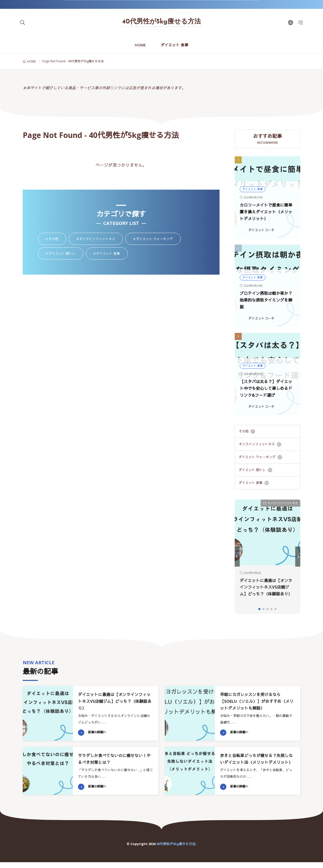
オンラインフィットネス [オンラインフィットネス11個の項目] (101, 239)
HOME (140, 45)
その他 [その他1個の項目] (57, 239)
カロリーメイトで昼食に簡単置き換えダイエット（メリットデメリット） (267, 212)
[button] (237, 556)
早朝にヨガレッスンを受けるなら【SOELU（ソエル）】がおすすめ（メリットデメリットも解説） (254, 700)
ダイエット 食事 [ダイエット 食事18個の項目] (112, 254)
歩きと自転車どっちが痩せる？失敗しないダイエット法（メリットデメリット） (256, 761)
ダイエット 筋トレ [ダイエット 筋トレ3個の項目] (66, 254)
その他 (247, 431)
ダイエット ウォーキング (260, 457)
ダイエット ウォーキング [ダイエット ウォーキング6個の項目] (158, 239)
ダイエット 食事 (174, 45)
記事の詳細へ (98, 731)
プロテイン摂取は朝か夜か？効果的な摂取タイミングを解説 (267, 300)
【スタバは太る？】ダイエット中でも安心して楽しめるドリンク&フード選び (267, 388)
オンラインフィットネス (260, 444)
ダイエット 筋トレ (255, 470)
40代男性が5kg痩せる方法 (161, 22)
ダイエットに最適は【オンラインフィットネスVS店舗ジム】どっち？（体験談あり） (114, 700)
